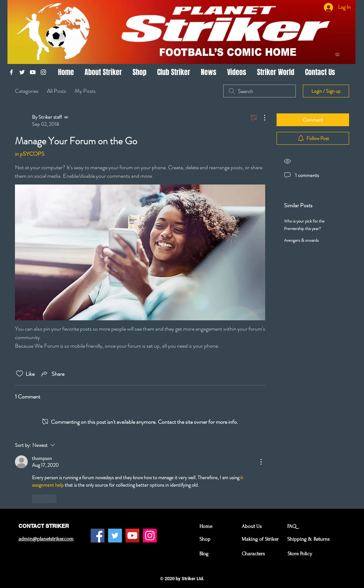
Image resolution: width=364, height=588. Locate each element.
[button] (339, 54)
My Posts (85, 91)
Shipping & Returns (308, 539)
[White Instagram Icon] (43, 72)
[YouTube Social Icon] (132, 536)
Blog (204, 554)
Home (206, 526)
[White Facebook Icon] (11, 72)
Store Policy (300, 554)
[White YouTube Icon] (33, 72)
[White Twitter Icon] (22, 72)
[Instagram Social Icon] (150, 536)
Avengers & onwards (301, 240)
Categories (27, 91)
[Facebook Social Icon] (98, 536)
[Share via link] (52, 374)
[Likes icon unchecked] (20, 374)
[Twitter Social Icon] (115, 536)
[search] (259, 91)
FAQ (292, 526)
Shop (205, 539)
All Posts (57, 91)
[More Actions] (261, 118)
